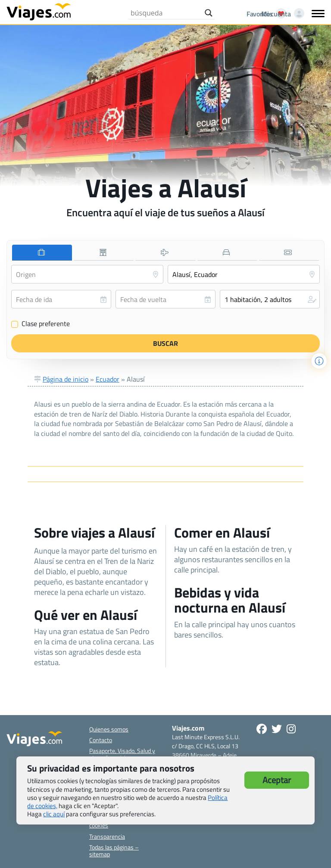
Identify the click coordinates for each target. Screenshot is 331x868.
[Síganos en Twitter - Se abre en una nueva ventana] (277, 729)
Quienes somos (109, 729)
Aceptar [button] (277, 780)
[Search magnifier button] (209, 13)
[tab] (42, 253)
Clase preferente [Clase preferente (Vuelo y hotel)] (41, 324)
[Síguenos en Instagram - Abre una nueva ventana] (291, 729)
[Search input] (165, 13)
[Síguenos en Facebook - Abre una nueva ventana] (262, 729)
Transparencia (107, 836)
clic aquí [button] (54, 814)
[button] (270, 299)
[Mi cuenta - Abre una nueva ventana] (281, 14)
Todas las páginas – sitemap (114, 850)
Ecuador (108, 379)
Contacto (101, 740)
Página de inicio (66, 379)
